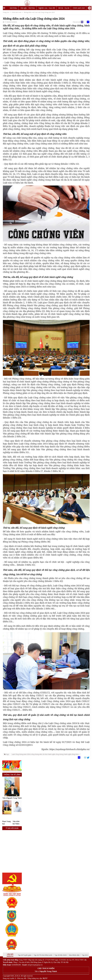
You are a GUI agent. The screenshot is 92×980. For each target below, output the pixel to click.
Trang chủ (6, 12)
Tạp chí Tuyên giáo (25, 955)
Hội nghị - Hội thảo (28, 8)
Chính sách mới (79, 8)
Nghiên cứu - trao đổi (47, 8)
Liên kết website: (10, 955)
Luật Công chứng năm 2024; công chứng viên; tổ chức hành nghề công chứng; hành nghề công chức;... (46, 754)
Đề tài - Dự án (64, 8)
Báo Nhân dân (74, 955)
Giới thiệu (13, 8)
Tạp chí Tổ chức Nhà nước (43, 955)
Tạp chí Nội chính (61, 955)
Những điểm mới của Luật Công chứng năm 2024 (39, 12)
